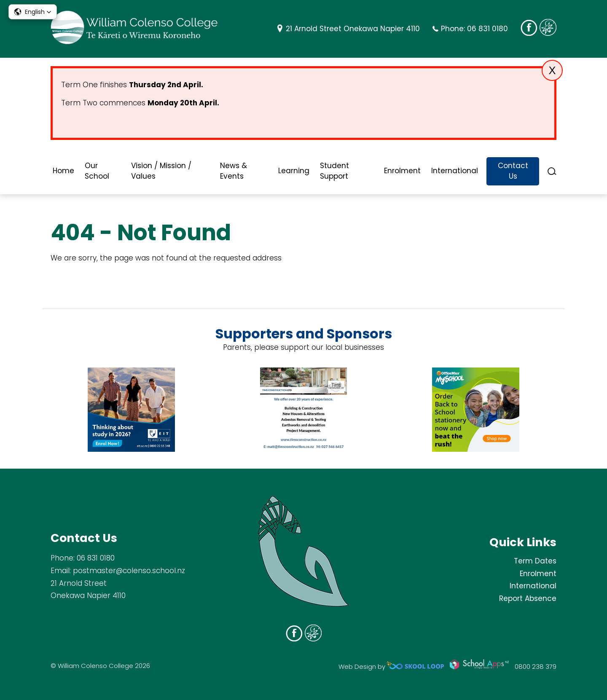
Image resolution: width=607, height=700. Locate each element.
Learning (294, 171)
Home (63, 171)
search (552, 171)
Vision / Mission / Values (161, 171)
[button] (33, 12)
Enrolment (402, 171)
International (455, 171)
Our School (97, 171)
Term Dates (535, 561)
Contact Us (513, 171)
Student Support (334, 171)
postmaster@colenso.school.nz (129, 571)
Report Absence (528, 598)
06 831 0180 (487, 29)
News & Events (234, 171)
